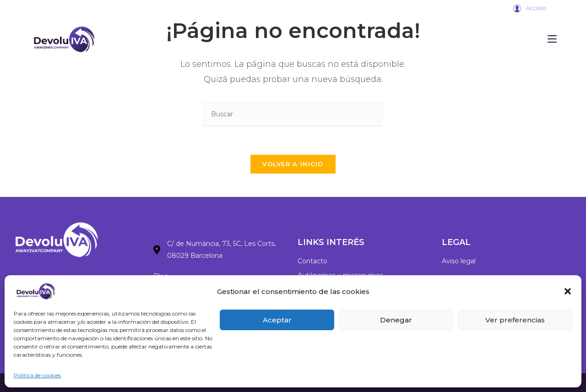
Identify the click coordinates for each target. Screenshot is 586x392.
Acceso (536, 8)
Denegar (396, 320)
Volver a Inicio (293, 164)
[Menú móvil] (552, 39)
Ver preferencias (515, 320)
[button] (568, 291)
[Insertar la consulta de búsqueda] (293, 115)
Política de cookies (37, 375)
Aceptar (277, 320)
